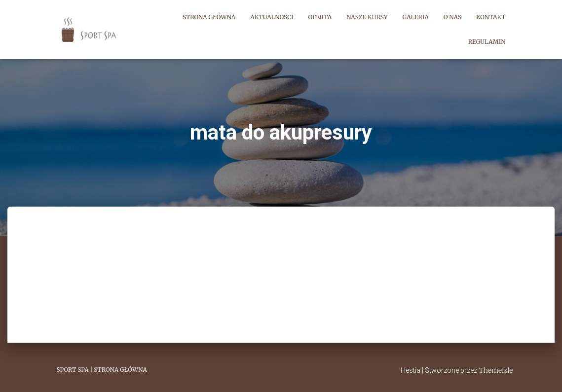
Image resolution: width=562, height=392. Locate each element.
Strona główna (209, 17)
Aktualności (272, 17)
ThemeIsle (496, 370)
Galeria (416, 17)
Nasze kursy (367, 17)
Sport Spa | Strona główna (102, 370)
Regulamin (487, 42)
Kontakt (491, 17)
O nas (452, 17)
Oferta (320, 17)
